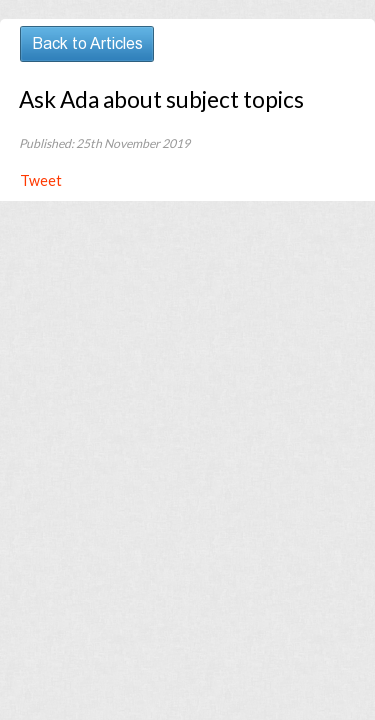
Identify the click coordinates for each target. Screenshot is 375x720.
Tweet (41, 180)
